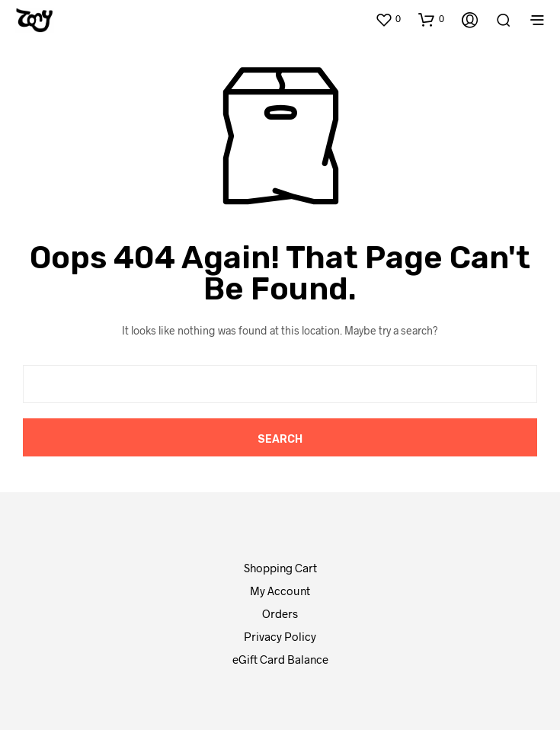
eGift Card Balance (280, 659)
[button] (388, 19)
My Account (280, 591)
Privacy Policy (280, 636)
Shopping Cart (280, 568)
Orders (280, 613)
